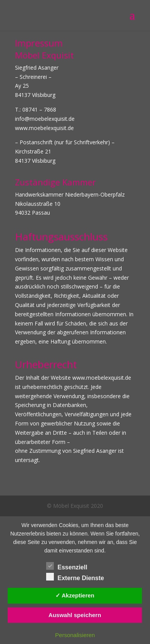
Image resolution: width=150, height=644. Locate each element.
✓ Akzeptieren (75, 595)
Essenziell (67, 566)
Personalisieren (75, 635)
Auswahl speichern (75, 615)
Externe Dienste (75, 577)
